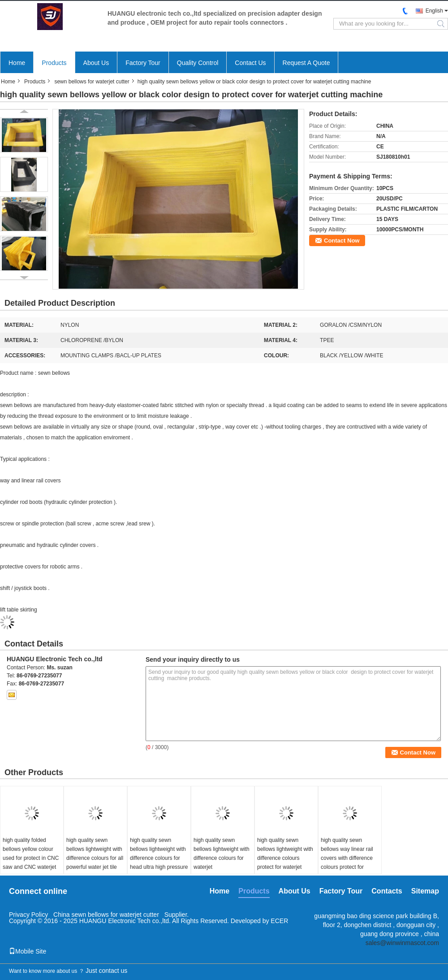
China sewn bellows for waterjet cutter (106, 915)
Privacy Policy (28, 915)
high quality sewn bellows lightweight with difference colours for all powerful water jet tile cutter (95, 858)
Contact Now (342, 241)
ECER (279, 921)
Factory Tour (143, 63)
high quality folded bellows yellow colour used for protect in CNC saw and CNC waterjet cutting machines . (31, 858)
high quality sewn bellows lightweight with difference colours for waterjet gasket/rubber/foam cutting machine (222, 863)
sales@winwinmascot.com (402, 943)
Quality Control (198, 63)
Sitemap (425, 891)
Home (17, 63)
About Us (96, 63)
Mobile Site (28, 951)
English (434, 11)
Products (54, 63)
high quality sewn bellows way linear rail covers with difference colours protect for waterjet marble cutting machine (348, 863)
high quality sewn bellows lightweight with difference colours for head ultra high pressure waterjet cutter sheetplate (159, 863)
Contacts (387, 891)
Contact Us (250, 63)
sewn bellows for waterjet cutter (92, 82)
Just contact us (106, 971)
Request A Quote (306, 63)
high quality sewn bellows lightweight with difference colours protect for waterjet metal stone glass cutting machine (285, 863)
